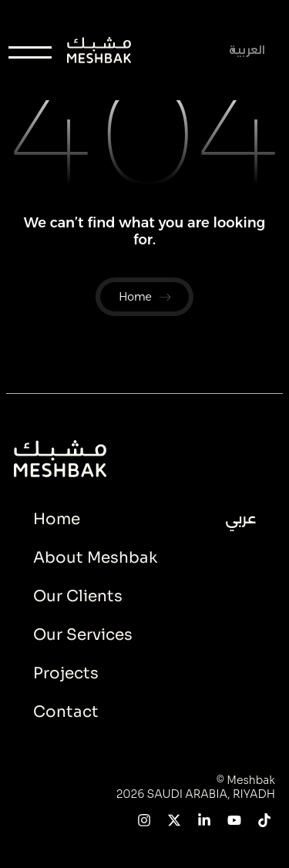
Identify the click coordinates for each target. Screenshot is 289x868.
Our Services (83, 635)
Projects (66, 673)
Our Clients (78, 596)
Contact (66, 712)
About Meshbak (95, 558)
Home (57, 519)
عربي (241, 519)
